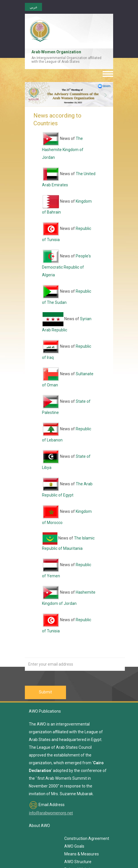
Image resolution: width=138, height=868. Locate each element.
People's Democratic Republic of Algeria (66, 265)
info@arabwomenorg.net (51, 813)
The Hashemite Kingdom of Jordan (63, 148)
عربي (34, 7)
